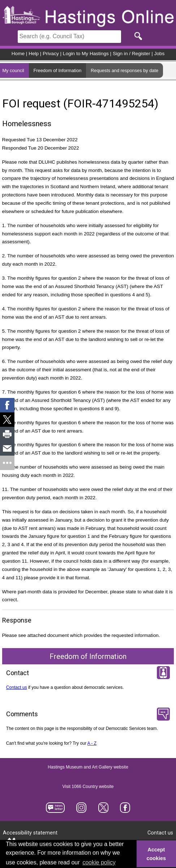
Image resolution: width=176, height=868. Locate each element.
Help (34, 54)
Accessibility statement (30, 833)
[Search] (69, 37)
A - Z (92, 743)
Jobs (160, 54)
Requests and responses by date (125, 70)
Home (18, 54)
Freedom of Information (57, 70)
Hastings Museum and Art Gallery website (88, 767)
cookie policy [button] (99, 862)
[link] (7, 405)
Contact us (17, 687)
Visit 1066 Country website (88, 787)
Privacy (51, 54)
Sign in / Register (132, 54)
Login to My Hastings (86, 54)
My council (13, 70)
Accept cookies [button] (156, 854)
